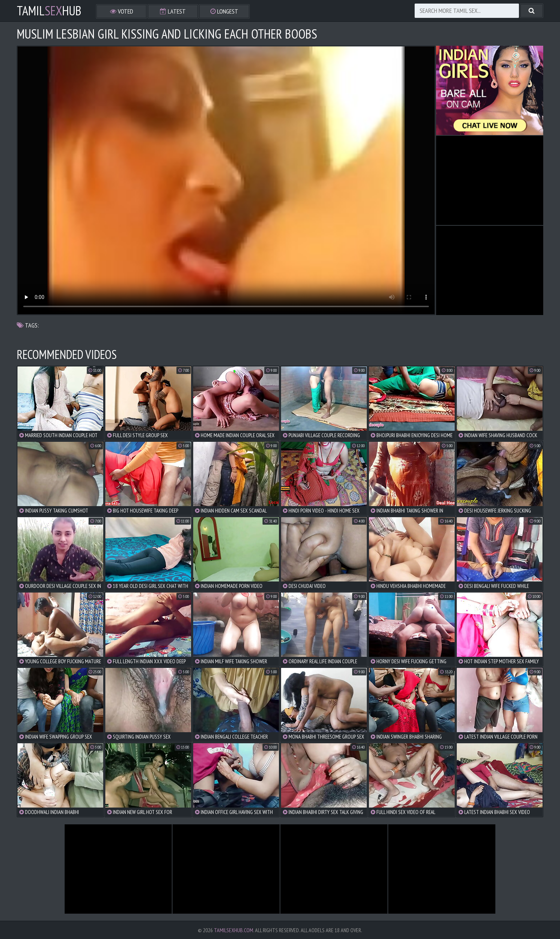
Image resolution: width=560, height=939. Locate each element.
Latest (173, 11)
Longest (224, 11)
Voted (122, 11)
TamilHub (49, 11)
